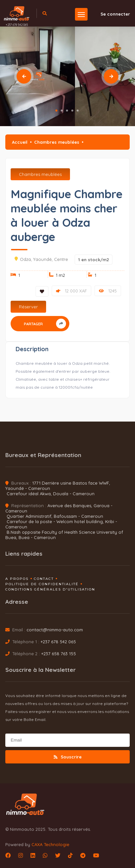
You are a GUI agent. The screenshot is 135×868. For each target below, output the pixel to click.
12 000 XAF (71, 291)
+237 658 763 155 (59, 654)
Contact (44, 579)
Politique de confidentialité (42, 584)
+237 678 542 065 (17, 25)
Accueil (20, 142)
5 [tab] (78, 111)
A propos (17, 579)
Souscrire (68, 757)
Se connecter (111, 14)
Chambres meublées (57, 142)
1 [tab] (56, 111)
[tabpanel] (37, 76)
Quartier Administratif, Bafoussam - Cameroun (55, 516)
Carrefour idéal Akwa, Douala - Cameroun (51, 494)
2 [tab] (62, 111)
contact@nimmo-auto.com (55, 630)
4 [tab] (72, 111)
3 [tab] (67, 111)
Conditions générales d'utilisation (50, 589)
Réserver (28, 307)
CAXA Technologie (50, 844)
